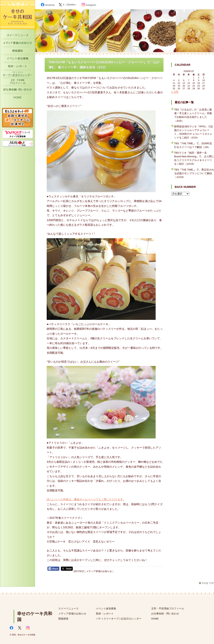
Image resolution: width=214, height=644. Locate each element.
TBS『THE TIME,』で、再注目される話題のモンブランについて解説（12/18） (194, 173)
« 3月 (175, 92)
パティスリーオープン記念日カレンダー (18, 75)
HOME (18, 98)
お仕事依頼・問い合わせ (165, 614)
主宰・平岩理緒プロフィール (18, 83)
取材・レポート (18, 67)
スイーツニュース (18, 36)
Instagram (89, 5)
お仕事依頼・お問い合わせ (18, 90)
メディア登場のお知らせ (18, 44)
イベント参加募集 (18, 59)
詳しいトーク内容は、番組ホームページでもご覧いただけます (85, 499)
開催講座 (18, 52)
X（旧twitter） (68, 5)
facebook (48, 5)
